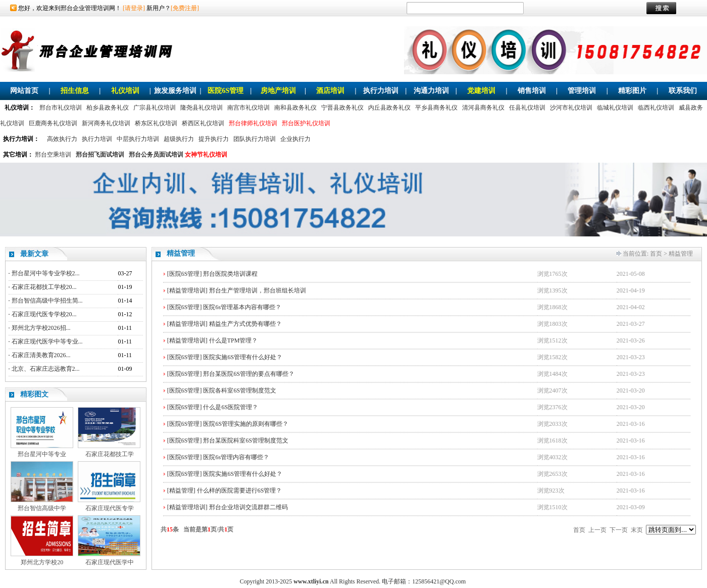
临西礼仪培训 (656, 108)
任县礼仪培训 (527, 108)
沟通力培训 (431, 91)
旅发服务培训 (175, 91)
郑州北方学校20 (42, 562)
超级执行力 (179, 139)
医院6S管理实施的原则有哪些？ (246, 424)
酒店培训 (330, 91)
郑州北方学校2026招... (41, 328)
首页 (656, 254)
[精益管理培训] (187, 290)
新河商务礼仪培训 (106, 123)
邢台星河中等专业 (42, 454)
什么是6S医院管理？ (231, 407)
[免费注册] (185, 8)
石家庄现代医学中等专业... (47, 341)
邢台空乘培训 (53, 155)
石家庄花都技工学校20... (44, 287)
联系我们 (683, 91)
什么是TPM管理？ (234, 340)
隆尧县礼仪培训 (201, 108)
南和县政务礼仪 (295, 108)
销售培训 (532, 91)
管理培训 (582, 91)
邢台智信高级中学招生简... (47, 301)
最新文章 (34, 254)
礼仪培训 (125, 91)
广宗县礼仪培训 (155, 108)
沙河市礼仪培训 (571, 108)
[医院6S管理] (185, 274)
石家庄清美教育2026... (41, 355)
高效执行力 (62, 139)
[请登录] (134, 8)
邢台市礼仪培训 (61, 108)
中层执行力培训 (138, 139)
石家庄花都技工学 (110, 454)
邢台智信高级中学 (42, 508)
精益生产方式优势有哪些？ (245, 324)
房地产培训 (278, 91)
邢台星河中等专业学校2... (46, 273)
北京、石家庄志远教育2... (46, 369)
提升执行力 (214, 139)
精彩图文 (34, 394)
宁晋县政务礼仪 (342, 108)
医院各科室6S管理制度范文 (240, 390)
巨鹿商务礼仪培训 (53, 123)
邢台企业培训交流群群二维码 (248, 507)
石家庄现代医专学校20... (44, 314)
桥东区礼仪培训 (156, 123)
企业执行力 (295, 139)
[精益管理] (181, 491)
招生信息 (75, 91)
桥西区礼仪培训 (203, 123)
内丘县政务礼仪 (389, 108)
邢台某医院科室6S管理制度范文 (246, 440)
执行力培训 (381, 91)
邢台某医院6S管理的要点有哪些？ (249, 374)
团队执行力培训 (255, 139)
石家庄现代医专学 (110, 508)
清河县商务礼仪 (483, 108)
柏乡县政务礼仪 (108, 108)
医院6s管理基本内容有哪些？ (242, 307)
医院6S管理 (225, 91)
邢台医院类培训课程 (230, 274)
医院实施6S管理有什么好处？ (243, 357)
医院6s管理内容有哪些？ (236, 457)
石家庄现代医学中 (110, 562)
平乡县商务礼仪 (436, 108)
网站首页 (24, 91)
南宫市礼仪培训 (248, 108)
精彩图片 (632, 91)
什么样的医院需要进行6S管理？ (240, 491)
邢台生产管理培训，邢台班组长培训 (258, 290)
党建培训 (481, 91)
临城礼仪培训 (615, 108)
